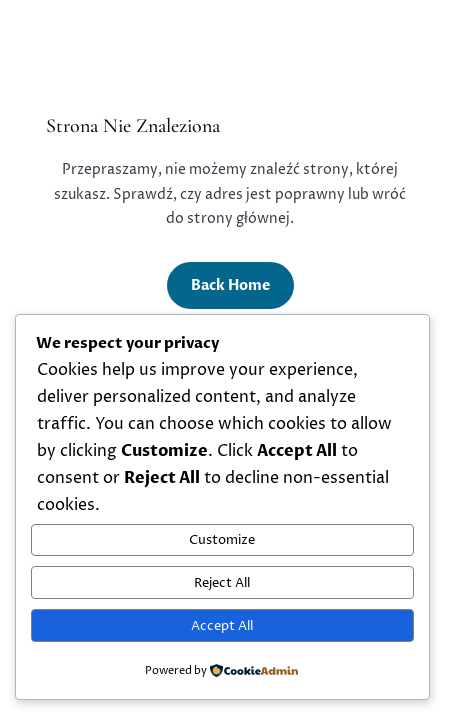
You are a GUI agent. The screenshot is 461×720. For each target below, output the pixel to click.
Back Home (230, 285)
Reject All (222, 583)
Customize (222, 540)
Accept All (222, 626)
